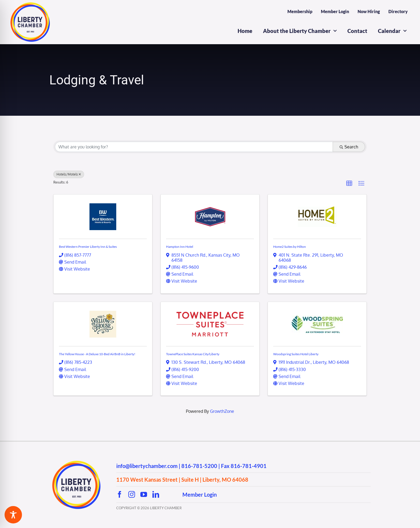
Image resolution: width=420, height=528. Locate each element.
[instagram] (132, 494)
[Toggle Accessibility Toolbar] (13, 515)
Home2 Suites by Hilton (290, 247)
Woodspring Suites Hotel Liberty (296, 354)
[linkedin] (156, 494)
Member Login (200, 495)
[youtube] (144, 494)
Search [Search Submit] (349, 147)
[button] (349, 184)
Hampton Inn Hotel (180, 247)
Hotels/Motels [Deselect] (69, 174)
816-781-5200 (199, 466)
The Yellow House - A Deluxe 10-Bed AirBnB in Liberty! (97, 354)
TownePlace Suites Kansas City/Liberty (193, 354)
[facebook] (120, 494)
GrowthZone (222, 411)
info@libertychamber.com (147, 466)
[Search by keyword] (194, 147)
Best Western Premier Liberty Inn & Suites (88, 247)
